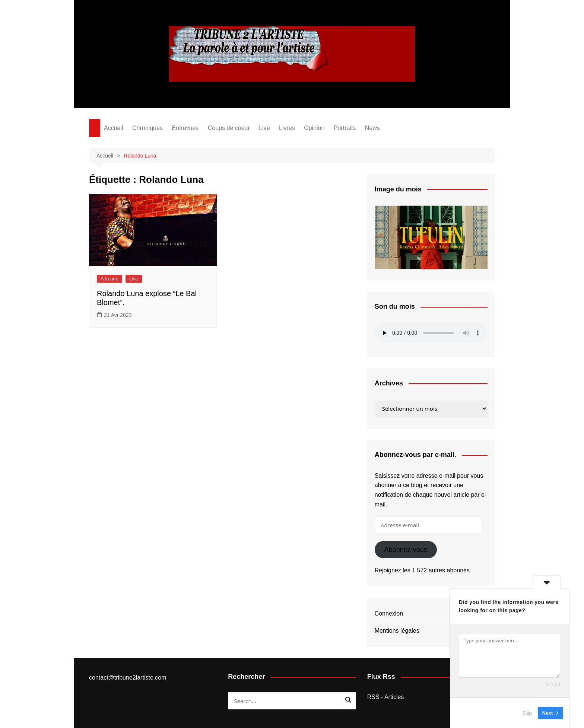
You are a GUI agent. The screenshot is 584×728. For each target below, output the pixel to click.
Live (264, 128)
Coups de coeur (229, 128)
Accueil (114, 128)
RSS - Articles (386, 697)
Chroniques (147, 128)
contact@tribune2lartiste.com (128, 678)
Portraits (345, 128)
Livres (287, 128)
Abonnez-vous (406, 550)
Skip (527, 713)
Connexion (389, 613)
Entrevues (185, 128)
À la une (110, 279)
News (372, 128)
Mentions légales (397, 631)
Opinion (314, 128)
